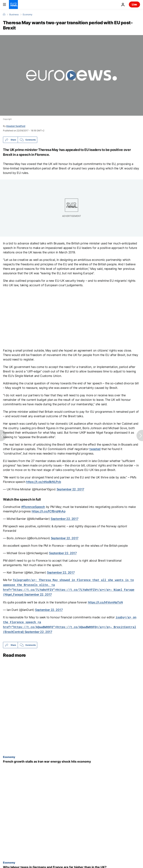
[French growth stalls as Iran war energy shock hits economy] (71, 759)
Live (134, 4)
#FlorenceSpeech (33, 507)
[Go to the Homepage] (13, 4)
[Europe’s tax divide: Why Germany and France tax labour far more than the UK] (71, 864)
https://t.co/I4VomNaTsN (105, 601)
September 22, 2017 (70, 489)
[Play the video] (71, 75)
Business (14, 15)
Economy (28, 15)
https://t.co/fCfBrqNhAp (49, 511)
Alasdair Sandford (16, 126)
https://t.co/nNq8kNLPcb (44, 482)
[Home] (4, 14)
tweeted (95, 449)
